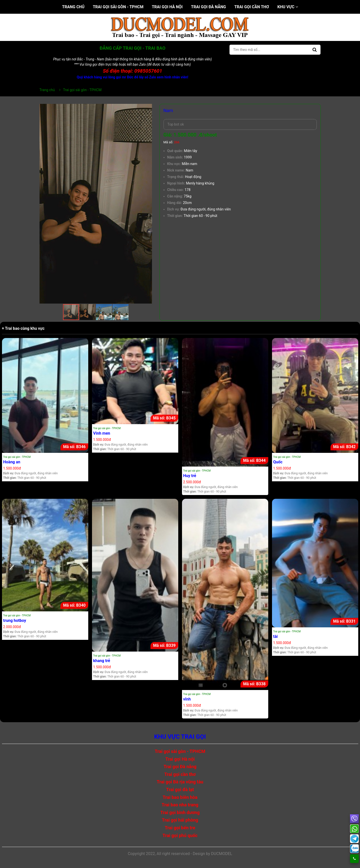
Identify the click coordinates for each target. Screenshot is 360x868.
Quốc (278, 462)
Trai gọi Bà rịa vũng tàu (180, 782)
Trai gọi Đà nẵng (208, 7)
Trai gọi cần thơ (252, 7)
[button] (147, 108)
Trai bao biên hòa (180, 797)
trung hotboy (15, 620)
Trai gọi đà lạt (180, 789)
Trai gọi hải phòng (180, 820)
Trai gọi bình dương (180, 812)
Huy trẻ (190, 476)
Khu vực (287, 7)
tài (275, 636)
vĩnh (187, 699)
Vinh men (102, 433)
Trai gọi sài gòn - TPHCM (118, 7)
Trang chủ (73, 7)
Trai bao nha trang (180, 805)
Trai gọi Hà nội (167, 7)
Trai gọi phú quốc (180, 835)
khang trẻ (102, 661)
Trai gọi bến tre (180, 828)
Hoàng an (12, 462)
